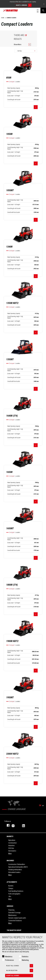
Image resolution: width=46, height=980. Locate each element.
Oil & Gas (11, 848)
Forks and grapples (14, 894)
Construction (13, 843)
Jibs (10, 896)
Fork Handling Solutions (16, 891)
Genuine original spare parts (17, 918)
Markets (10, 836)
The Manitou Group (14, 930)
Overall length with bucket (14, 100)
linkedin (25, 825)
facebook (7, 825)
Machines (10, 861)
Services (10, 906)
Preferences (9, 960)
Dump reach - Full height (14, 96)
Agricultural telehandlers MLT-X (18, 867)
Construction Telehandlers (17, 864)
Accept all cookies (20, 976)
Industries (11, 846)
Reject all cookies (20, 966)
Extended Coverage (14, 913)
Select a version (24, 5)
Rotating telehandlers (15, 870)
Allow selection (20, 970)
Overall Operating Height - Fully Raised (15, 92)
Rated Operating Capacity (14, 88)
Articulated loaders (14, 872)
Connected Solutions (15, 921)
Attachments (12, 882)
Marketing (25, 960)
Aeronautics (12, 851)
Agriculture (12, 840)
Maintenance (12, 915)
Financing (11, 910)
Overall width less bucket (14, 212)
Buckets (11, 886)
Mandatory (9, 957)
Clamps (11, 888)
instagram (15, 825)
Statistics (25, 957)
